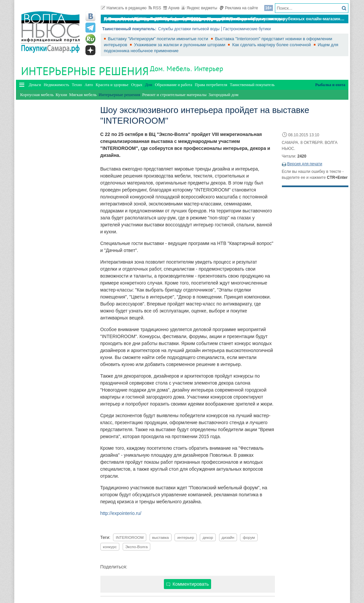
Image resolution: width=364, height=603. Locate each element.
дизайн (228, 537)
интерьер (185, 537)
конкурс (110, 547)
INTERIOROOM (130, 537)
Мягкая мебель (83, 95)
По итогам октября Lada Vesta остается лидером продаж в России (175, 19)
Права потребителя (211, 85)
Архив (171, 8)
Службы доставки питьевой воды (189, 29)
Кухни (61, 95)
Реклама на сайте (239, 8)
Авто (89, 85)
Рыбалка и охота (330, 85)
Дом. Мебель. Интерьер (187, 69)
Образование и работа (174, 85)
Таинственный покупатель (252, 85)
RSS (155, 8)
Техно (77, 85)
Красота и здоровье (112, 85)
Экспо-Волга (137, 547)
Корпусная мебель (37, 95)
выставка (161, 537)
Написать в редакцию (124, 8)
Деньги (35, 85)
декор (208, 537)
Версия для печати (305, 164)
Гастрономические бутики (247, 29)
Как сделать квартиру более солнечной (272, 45)
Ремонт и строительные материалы (174, 95)
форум (249, 537)
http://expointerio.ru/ (121, 513)
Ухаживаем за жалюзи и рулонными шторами (180, 45)
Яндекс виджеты (199, 8)
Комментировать (187, 584)
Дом (149, 85)
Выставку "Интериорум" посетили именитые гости (159, 39)
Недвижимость (56, 85)
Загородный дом (223, 95)
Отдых (137, 85)
